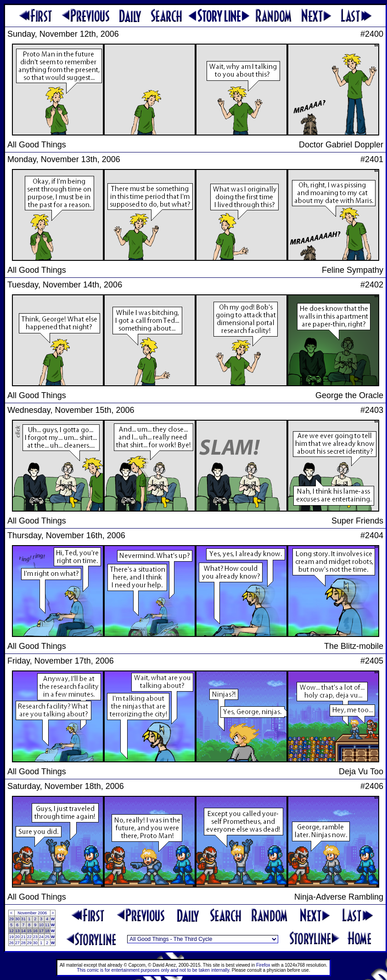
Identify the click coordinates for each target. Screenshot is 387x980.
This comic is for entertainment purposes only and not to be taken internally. (154, 970)
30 (17, 919)
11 (47, 925)
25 (47, 937)
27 (17, 943)
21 (23, 937)
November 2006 (32, 913)
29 (11, 919)
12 (11, 931)
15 (29, 931)
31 (23, 919)
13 (17, 931)
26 (11, 943)
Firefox (263, 965)
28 (23, 943)
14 (23, 931)
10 (41, 925)
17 (41, 931)
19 (11, 937)
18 (47, 931)
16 (35, 931)
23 (35, 937)
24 (41, 937)
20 (17, 937)
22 (29, 937)
